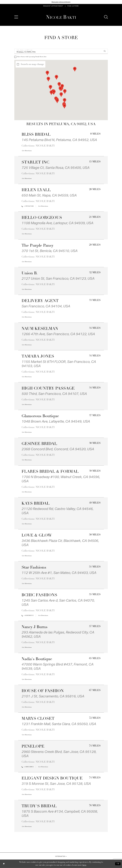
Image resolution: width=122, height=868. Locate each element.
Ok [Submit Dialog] (118, 864)
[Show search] (106, 17)
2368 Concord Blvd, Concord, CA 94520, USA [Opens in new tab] (58, 449)
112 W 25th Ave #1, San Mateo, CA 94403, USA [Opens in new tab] (59, 573)
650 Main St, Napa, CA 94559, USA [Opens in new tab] (49, 195)
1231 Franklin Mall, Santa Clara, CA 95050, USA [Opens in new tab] (59, 724)
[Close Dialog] (4, 864)
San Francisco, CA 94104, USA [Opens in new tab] (46, 306)
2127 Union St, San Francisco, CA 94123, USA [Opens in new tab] (58, 279)
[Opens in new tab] (27, 151)
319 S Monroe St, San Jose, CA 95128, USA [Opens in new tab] (56, 784)
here (84, 865)
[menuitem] (53, 6)
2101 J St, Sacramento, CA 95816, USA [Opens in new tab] (53, 696)
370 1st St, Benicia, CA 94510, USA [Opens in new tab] (50, 251)
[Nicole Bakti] (61, 17)
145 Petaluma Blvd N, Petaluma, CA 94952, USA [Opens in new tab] (59, 140)
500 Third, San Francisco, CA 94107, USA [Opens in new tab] (54, 394)
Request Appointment (61, 2)
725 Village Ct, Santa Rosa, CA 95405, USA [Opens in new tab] (56, 168)
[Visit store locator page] (73, 6)
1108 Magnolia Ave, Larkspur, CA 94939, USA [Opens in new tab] (57, 223)
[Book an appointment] (53, 6)
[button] (16, 17)
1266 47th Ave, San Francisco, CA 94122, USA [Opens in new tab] (58, 334)
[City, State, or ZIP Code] (61, 51)
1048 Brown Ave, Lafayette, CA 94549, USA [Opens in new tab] (56, 421)
